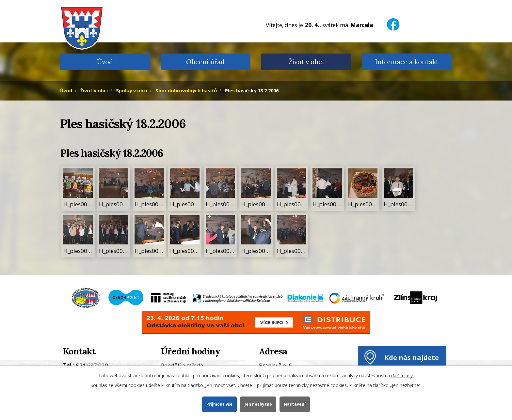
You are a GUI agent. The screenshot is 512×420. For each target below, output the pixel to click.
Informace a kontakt (407, 62)
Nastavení (295, 404)
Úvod (105, 62)
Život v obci (306, 62)
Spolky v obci (132, 91)
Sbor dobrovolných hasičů (186, 91)
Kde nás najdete (412, 357)
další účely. (402, 375)
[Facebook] (393, 20)
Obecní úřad (205, 62)
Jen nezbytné (258, 404)
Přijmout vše (219, 404)
